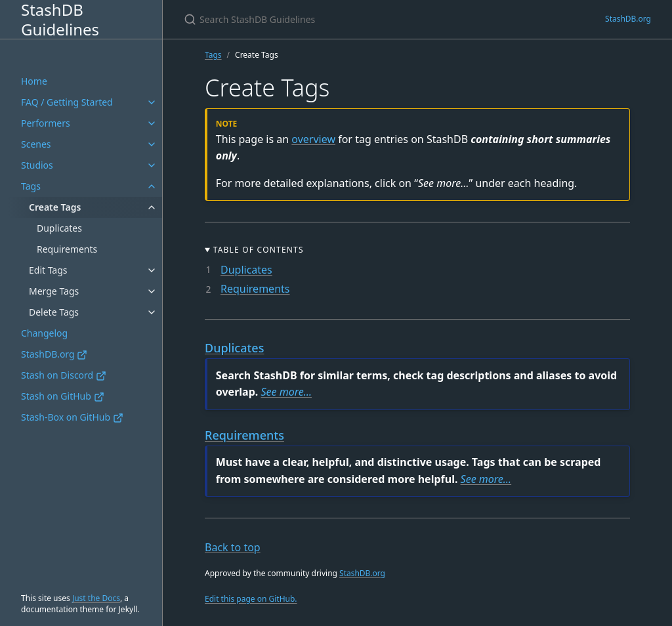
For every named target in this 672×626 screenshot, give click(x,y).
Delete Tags (54, 312)
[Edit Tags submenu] (152, 270)
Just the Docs (96, 598)
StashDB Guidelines (60, 19)
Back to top (233, 547)
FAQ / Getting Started (67, 102)
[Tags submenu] (152, 186)
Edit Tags (48, 270)
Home (34, 81)
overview (313, 139)
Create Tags (55, 207)
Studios (37, 165)
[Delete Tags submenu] (152, 312)
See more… (286, 392)
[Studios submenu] (152, 165)
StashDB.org (54, 354)
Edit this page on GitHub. (251, 599)
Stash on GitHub (63, 396)
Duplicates (59, 228)
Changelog (44, 333)
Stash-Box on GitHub (72, 417)
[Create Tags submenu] (152, 207)
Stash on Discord (64, 375)
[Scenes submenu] (152, 144)
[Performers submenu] (152, 123)
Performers (46, 123)
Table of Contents (259, 250)
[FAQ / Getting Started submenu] (152, 102)
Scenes (36, 144)
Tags (31, 186)
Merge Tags (54, 291)
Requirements (67, 249)
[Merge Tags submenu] (152, 291)
